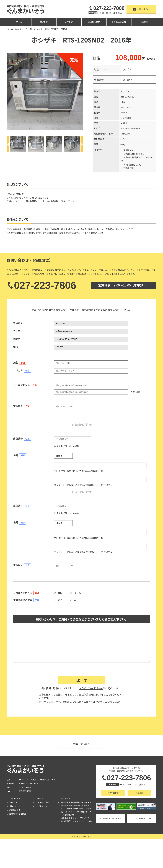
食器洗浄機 (70, 815)
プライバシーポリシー (91, 688)
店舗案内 (144, 22)
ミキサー (88, 818)
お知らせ (40, 799)
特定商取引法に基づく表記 (110, 818)
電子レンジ (72, 821)
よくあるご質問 (119, 22)
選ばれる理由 (94, 22)
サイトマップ (42, 806)
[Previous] (8, 144)
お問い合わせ (141, 9)
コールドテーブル (72, 812)
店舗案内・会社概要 (18, 814)
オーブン (80, 818)
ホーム (19, 22)
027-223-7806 (106, 8)
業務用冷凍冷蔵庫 (68, 802)
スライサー (81, 821)
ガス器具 (65, 818)
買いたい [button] (44, 22)
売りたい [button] (69, 22)
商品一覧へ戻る (82, 744)
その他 (89, 821)
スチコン (73, 818)
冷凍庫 (64, 821)
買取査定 (139, 793)
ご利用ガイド (15, 799)
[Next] (82, 144)
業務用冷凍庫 (82, 802)
